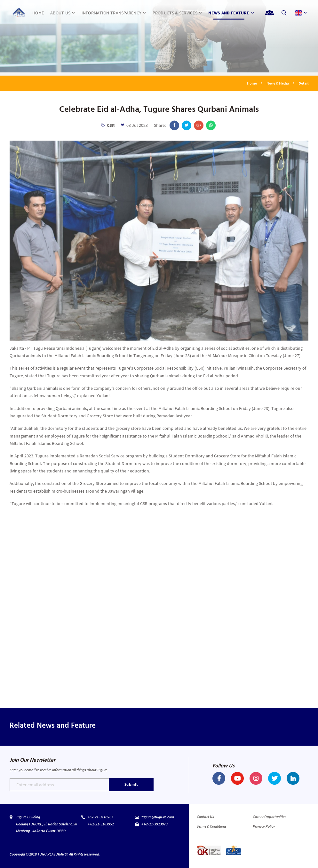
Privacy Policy (264, 826)
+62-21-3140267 (100, 817)
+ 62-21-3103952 (101, 824)
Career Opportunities (270, 817)
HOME (38, 13)
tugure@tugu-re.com (158, 817)
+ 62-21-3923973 (155, 824)
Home (252, 83)
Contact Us (205, 817)
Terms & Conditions (212, 826)
